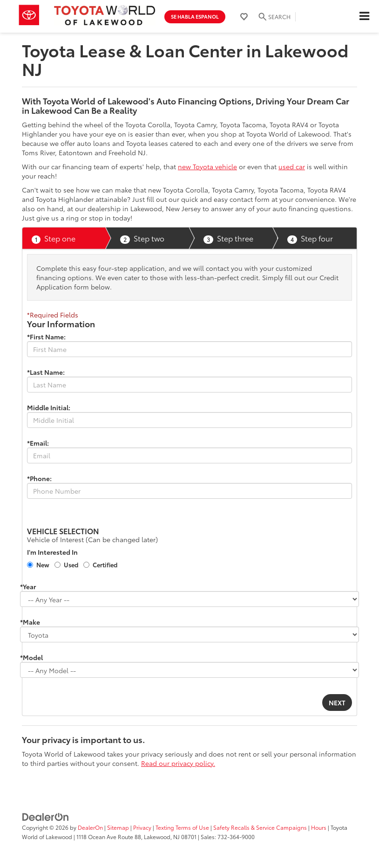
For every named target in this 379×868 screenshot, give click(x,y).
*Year (28, 586)
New (43, 565)
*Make (30, 622)
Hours (319, 827)
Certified (105, 565)
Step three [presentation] (228, 238)
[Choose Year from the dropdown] (189, 599)
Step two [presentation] (142, 238)
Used (71, 565)
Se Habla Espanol (195, 16)
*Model (31, 657)
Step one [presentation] (54, 238)
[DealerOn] (46, 816)
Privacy (142, 827)
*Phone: (39, 478)
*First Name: (46, 337)
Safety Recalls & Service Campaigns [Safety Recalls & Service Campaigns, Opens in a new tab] (260, 827)
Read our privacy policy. (178, 763)
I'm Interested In (52, 552)
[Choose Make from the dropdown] (189, 634)
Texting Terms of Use (182, 827)
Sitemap (118, 827)
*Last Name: (46, 372)
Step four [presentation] (310, 238)
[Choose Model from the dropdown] (189, 670)
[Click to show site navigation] (364, 16)
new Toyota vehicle (207, 166)
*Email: (38, 443)
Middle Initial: (49, 407)
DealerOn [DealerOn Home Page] (90, 827)
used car (292, 166)
